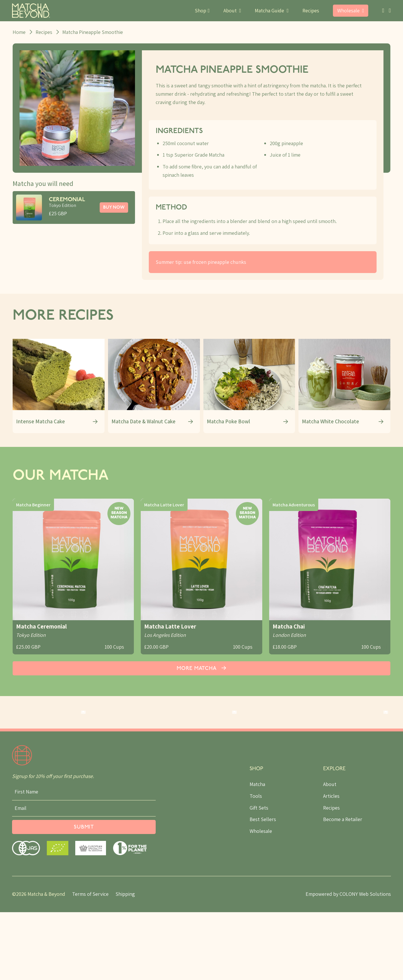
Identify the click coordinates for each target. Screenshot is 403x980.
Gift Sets (259, 875)
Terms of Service (90, 962)
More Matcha (201, 666)
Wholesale (261, 899)
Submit (84, 895)
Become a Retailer (343, 887)
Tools (256, 863)
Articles (331, 863)
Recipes (311, 10)
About (330, 852)
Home (19, 32)
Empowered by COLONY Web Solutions (348, 962)
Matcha (257, 852)
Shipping (125, 962)
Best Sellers (263, 887)
